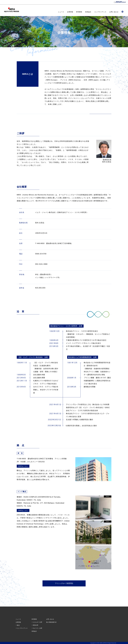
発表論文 (88, 12)
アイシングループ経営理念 (64, 583)
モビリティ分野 (38, 628)
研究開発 (79, 12)
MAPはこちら (23, 466)
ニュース (61, 12)
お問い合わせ (114, 12)
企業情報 (70, 12)
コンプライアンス (100, 12)
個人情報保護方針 (51, 622)
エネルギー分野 (38, 622)
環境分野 (36, 625)
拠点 (18, 625)
